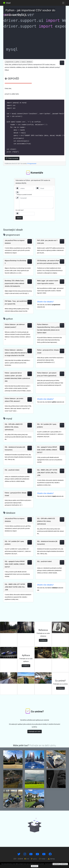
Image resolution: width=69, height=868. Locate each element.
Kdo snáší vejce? (20, 214)
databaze (29, 62)
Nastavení (35, 866)
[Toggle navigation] (63, 3)
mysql (23, 62)
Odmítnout (64, 864)
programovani (10, 62)
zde (51, 864)
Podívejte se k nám (35, 735)
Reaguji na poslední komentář (24, 198)
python (17, 62)
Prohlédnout (43, 644)
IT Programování (32, 167)
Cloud (7, 3)
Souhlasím (56, 864)
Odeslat (19, 221)
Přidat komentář (12, 162)
